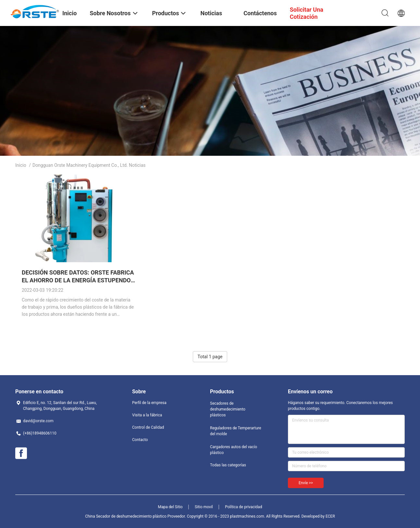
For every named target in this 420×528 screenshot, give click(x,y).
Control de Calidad (148, 427)
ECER (330, 516)
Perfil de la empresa (149, 403)
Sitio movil (204, 507)
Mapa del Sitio (170, 507)
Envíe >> (306, 483)
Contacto (140, 440)
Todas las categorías (228, 465)
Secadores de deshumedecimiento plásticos (228, 409)
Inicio (21, 165)
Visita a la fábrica (147, 415)
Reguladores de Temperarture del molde (236, 431)
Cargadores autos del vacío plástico (234, 450)
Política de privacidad (243, 507)
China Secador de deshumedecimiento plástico (126, 516)
